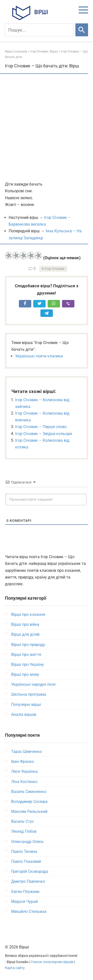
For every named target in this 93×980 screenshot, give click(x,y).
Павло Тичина (24, 852)
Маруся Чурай (24, 902)
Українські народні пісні (33, 684)
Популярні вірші (26, 705)
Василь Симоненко (29, 792)
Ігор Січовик (55, 269)
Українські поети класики (39, 356)
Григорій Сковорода (30, 871)
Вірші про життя (26, 655)
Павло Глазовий (26, 861)
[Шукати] (82, 30)
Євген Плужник (25, 892)
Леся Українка (24, 771)
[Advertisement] (46, 128)
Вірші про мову (25, 674)
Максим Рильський (29, 811)
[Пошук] (39, 30)
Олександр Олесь (27, 842)
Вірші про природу (28, 645)
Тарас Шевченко (27, 752)
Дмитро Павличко (28, 881)
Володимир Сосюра (29, 802)
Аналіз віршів (24, 714)
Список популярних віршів (52, 962)
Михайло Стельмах (29, 911)
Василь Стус (23, 821)
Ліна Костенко (24, 782)
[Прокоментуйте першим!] (46, 499)
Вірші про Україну (28, 664)
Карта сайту (15, 968)
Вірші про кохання (28, 614)
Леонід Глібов (24, 831)
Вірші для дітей (25, 634)
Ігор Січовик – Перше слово (41, 427)
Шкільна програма (29, 694)
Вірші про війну (25, 624)
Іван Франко (23, 761)
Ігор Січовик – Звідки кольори (44, 434)
